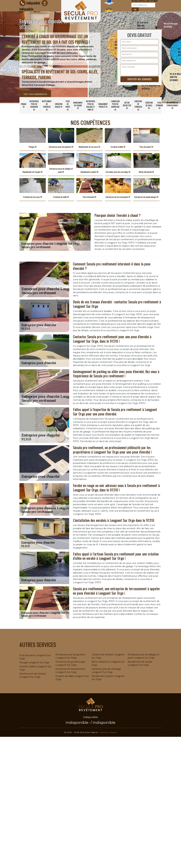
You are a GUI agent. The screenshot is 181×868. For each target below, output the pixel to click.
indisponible (77, 723)
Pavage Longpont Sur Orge (34, 663)
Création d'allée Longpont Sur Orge (35, 668)
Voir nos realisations (35, 94)
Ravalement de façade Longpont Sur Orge (140, 663)
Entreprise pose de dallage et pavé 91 (91, 105)
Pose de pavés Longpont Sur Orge (35, 657)
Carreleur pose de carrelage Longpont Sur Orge (106, 671)
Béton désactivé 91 (127, 105)
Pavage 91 (24, 105)
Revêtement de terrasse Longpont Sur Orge (33, 675)
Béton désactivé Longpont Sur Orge (108, 663)
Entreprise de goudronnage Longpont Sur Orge (70, 663)
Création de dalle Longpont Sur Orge (72, 678)
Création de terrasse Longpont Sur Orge (108, 656)
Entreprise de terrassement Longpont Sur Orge (70, 671)
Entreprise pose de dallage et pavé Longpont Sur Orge (143, 656)
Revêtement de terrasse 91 (47, 105)
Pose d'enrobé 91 (160, 105)
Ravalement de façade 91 (78, 105)
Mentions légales (108, 732)
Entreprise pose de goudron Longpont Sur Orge (71, 656)
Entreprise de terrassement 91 (172, 105)
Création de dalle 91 (149, 105)
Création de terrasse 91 (138, 105)
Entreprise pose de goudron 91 (34, 105)
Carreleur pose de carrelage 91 (115, 105)
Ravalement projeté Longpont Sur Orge (108, 678)
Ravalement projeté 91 (103, 105)
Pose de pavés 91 (68, 105)
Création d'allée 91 (59, 105)
